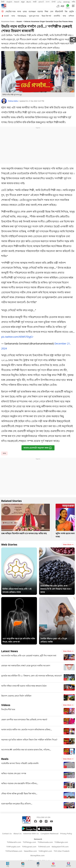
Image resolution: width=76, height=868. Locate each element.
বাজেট (6, 16)
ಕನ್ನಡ (23, 2)
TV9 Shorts (22, 16)
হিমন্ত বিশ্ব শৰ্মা (46, 16)
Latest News (10, 650)
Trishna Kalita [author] (13, 101)
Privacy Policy (66, 832)
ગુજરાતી (41, 2)
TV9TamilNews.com (14, 850)
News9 (17, 2)
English (9, 2)
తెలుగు (29, 2)
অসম (19, 11)
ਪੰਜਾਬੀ (54, 2)
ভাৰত (25, 11)
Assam (19, 21)
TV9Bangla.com (61, 841)
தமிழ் (59, 2)
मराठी (35, 2)
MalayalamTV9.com (60, 845)
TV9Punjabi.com (13, 845)
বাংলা (48, 2)
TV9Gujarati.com (29, 845)
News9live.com (30, 850)
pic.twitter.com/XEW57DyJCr (17, 336)
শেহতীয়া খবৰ (10, 11)
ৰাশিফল (71, 16)
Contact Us (7, 832)
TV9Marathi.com (14, 841)
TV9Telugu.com (29, 841)
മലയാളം (67, 2)
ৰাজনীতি (57, 16)
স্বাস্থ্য (64, 16)
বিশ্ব (66, 11)
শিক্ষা (46, 11)
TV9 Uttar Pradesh (62, 850)
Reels (5, 758)
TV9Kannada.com (45, 841)
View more (68, 543)
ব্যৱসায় (40, 11)
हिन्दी (3, 2)
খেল (52, 11)
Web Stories (9, 543)
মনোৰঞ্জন (32, 11)
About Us (17, 832)
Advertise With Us (31, 832)
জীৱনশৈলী (59, 11)
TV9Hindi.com (44, 845)
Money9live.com (37, 854)
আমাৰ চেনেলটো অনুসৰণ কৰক (38, 447)
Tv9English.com (45, 850)
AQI (62, 6)
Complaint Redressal (49, 832)
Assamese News (8, 21)
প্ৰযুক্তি (71, 11)
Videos (6, 704)
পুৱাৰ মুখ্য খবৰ (34, 16)
